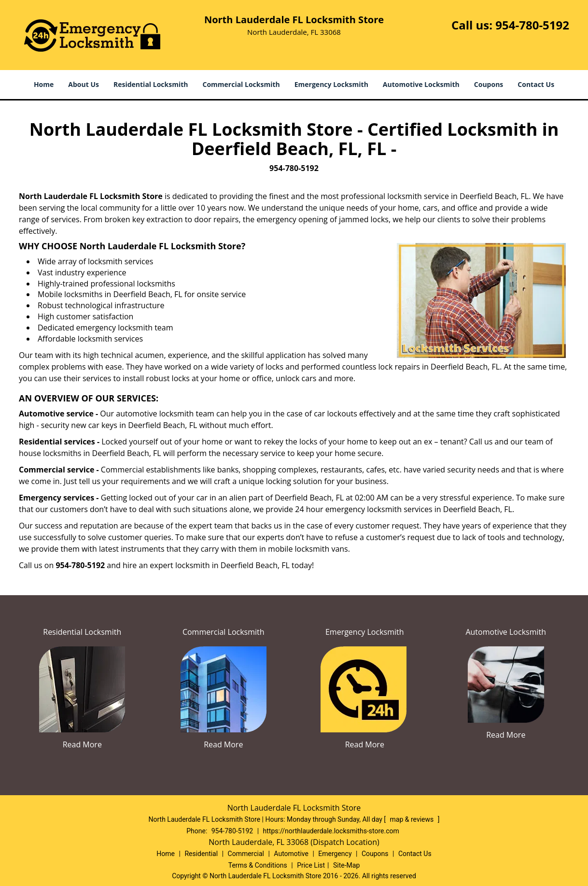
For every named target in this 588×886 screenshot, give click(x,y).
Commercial (246, 854)
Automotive (291, 854)
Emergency (335, 854)
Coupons (489, 84)
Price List (311, 865)
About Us (84, 84)
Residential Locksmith (151, 84)
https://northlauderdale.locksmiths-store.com (331, 831)
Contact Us (536, 84)
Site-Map (346, 865)
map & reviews (413, 819)
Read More (82, 744)
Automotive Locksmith (421, 84)
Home (44, 84)
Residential (201, 854)
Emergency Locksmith (331, 84)
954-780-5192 (532, 25)
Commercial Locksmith (241, 84)
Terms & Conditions (258, 865)
